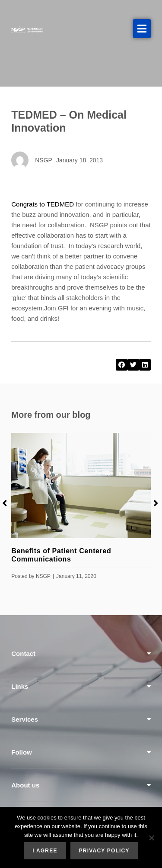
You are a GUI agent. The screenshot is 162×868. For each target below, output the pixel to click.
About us (25, 785)
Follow (22, 752)
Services (25, 719)
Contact (23, 653)
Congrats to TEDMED (43, 204)
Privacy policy (104, 851)
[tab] (81, 653)
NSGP (43, 576)
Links (20, 686)
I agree (45, 851)
